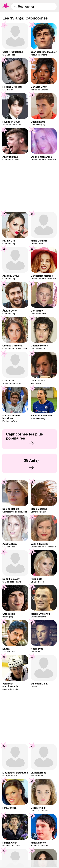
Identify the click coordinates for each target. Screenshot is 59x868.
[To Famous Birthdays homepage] (6, 6)
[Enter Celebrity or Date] (34, 7)
